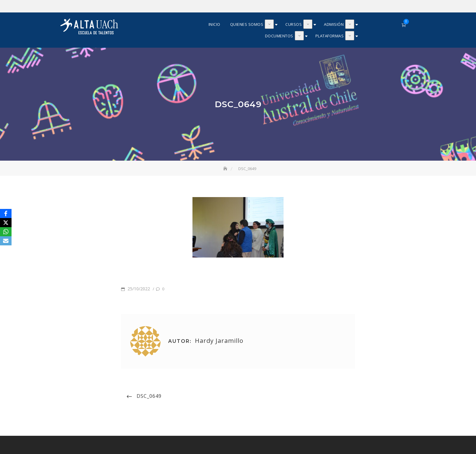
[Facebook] (6, 213)
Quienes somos (247, 24)
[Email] (6, 241)
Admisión (334, 24)
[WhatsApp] (6, 232)
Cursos (294, 24)
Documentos (279, 36)
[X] (6, 223)
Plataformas (330, 36)
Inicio (214, 24)
